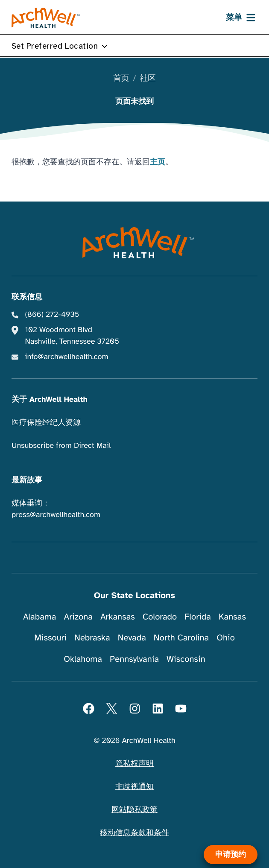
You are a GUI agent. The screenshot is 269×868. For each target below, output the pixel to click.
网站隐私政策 (134, 810)
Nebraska (92, 638)
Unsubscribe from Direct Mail (61, 446)
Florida (198, 617)
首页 (121, 79)
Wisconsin (186, 659)
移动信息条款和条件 (134, 833)
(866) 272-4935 (52, 315)
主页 (158, 162)
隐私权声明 (134, 764)
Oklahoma (83, 659)
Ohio (226, 638)
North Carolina (181, 638)
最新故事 (27, 480)
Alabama (40, 617)
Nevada (132, 638)
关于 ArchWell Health (50, 400)
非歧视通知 (134, 787)
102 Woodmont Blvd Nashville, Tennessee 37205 (72, 336)
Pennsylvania (134, 659)
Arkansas (118, 617)
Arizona (78, 617)
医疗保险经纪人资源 (46, 423)
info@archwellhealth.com (67, 357)
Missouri (50, 638)
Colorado (160, 617)
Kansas (232, 617)
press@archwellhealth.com (56, 515)
